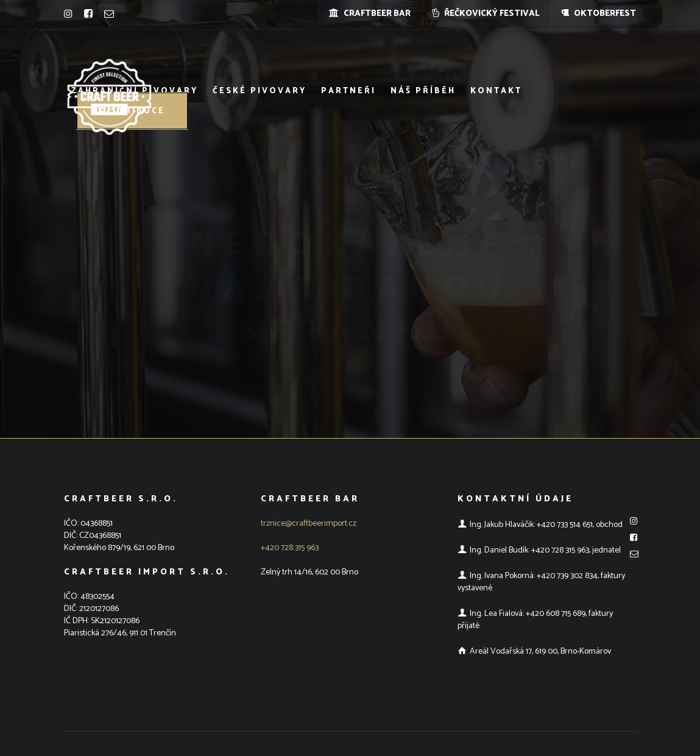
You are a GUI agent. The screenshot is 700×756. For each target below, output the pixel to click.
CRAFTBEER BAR (370, 14)
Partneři (348, 91)
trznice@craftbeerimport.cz (309, 524)
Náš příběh (423, 91)
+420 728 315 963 (290, 548)
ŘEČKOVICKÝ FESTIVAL (486, 14)
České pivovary (260, 91)
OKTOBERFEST (599, 14)
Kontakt (496, 91)
